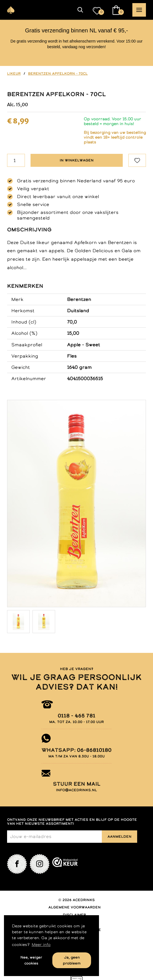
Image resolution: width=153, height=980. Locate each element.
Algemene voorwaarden (75, 907)
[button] (80, 10)
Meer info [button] (41, 944)
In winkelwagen (77, 160)
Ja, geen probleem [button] (72, 960)
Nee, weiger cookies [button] (31, 960)
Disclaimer (74, 915)
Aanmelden (119, 837)
